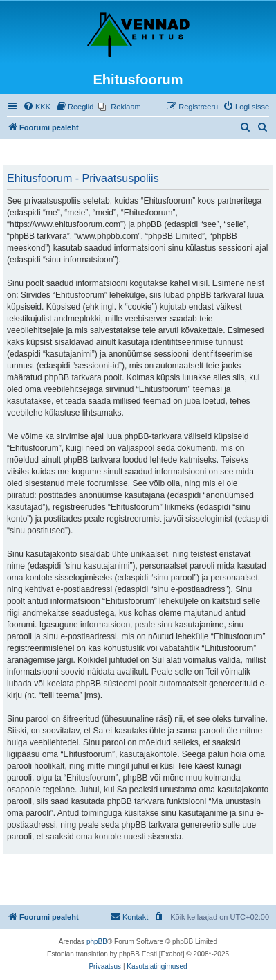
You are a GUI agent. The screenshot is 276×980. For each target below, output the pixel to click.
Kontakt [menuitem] (129, 916)
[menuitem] (37, 107)
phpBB (97, 942)
